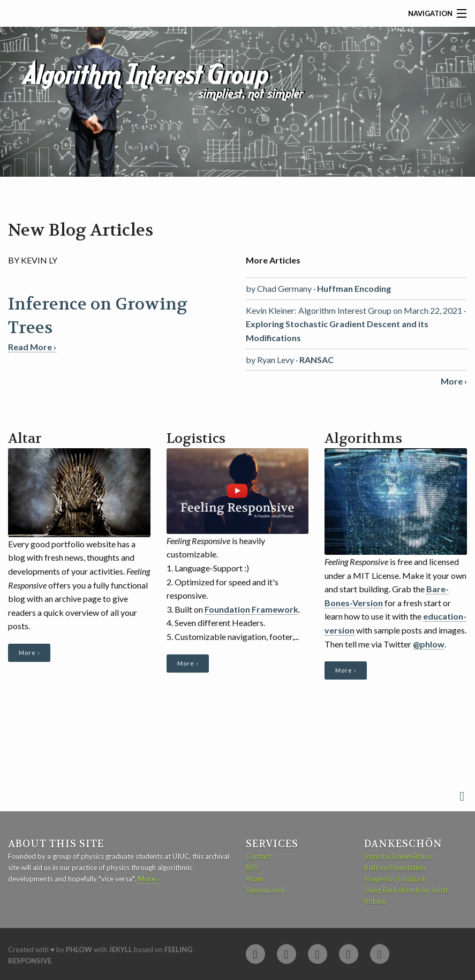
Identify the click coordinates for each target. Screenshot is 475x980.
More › (29, 653)
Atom (255, 879)
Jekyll (120, 949)
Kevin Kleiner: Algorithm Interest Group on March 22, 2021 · (356, 324)
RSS (252, 868)
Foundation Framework (251, 609)
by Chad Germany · (318, 288)
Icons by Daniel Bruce (398, 856)
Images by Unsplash (395, 879)
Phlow (79, 949)
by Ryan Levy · (290, 360)
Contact (258, 856)
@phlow (429, 644)
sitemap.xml (265, 890)
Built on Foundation (395, 868)
